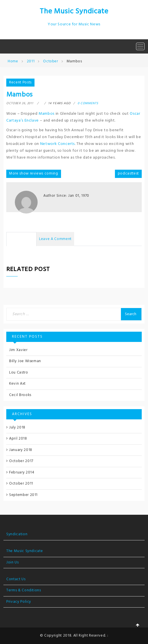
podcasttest (128, 174)
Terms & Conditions (24, 590)
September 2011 (23, 495)
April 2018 (18, 439)
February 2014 (22, 472)
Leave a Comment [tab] (55, 239)
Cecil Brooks (20, 395)
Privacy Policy (19, 602)
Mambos (46, 114)
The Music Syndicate (74, 12)
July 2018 (17, 427)
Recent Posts (20, 82)
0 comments (88, 103)
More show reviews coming (34, 174)
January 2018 (21, 450)
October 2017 (21, 461)
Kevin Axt (17, 384)
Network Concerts (57, 144)
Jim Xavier (18, 350)
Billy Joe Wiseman (25, 361)
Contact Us (16, 579)
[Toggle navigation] (140, 46)
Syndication (17, 534)
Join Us (13, 562)
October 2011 (21, 484)
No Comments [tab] (21, 239)
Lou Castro (19, 373)
